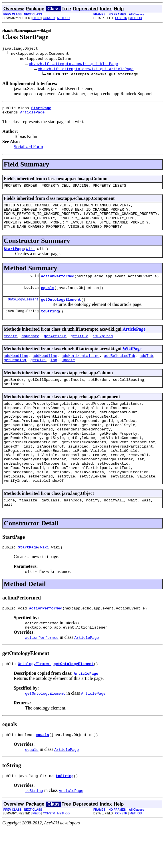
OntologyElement (23, 311)
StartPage (14, 258)
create (10, 349)
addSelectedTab (119, 370)
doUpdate (30, 349)
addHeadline (16, 370)
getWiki (38, 375)
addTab (146, 370)
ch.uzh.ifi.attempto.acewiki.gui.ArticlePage (85, 70)
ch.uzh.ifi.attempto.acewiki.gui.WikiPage (73, 64)
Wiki (30, 258)
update (68, 375)
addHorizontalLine (81, 370)
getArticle (55, 349)
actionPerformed (58, 286)
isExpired (103, 349)
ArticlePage (32, 115)
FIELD (37, 18)
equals (48, 299)
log (54, 375)
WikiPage (132, 362)
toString (50, 324)
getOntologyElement (61, 311)
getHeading (15, 375)
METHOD (64, 18)
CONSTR (49, 18)
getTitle (79, 349)
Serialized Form (28, 149)
